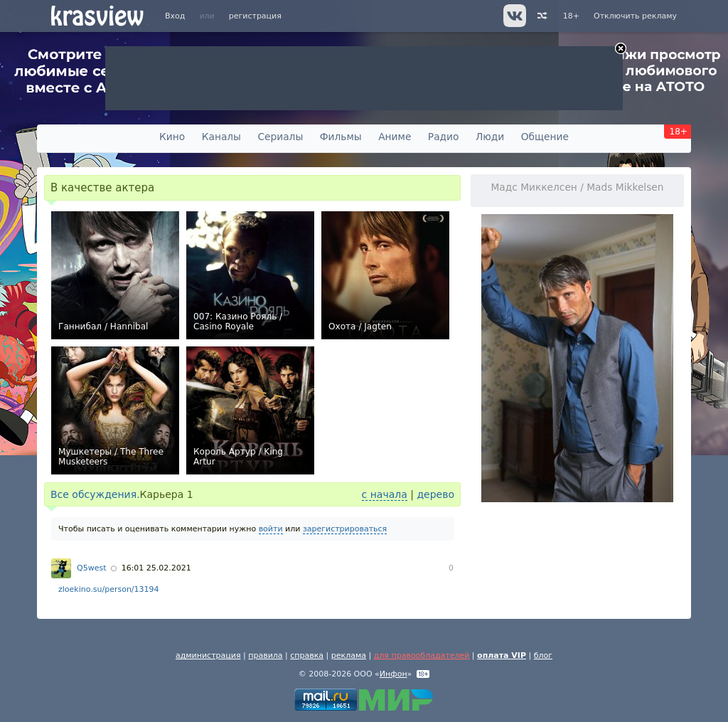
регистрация (255, 16)
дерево (435, 494)
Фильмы (341, 137)
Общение (545, 137)
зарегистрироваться (345, 529)
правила (265, 655)
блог (543, 655)
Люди (490, 137)
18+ (571, 16)
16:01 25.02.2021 (156, 568)
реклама (349, 655)
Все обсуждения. (95, 494)
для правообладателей (422, 655)
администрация (208, 655)
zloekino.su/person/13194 (109, 589)
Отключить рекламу (635, 16)
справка (307, 655)
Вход (175, 16)
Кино (172, 137)
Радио (444, 137)
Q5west (91, 568)
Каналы (221, 137)
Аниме (395, 137)
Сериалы (280, 137)
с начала (385, 494)
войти (271, 529)
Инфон (394, 674)
